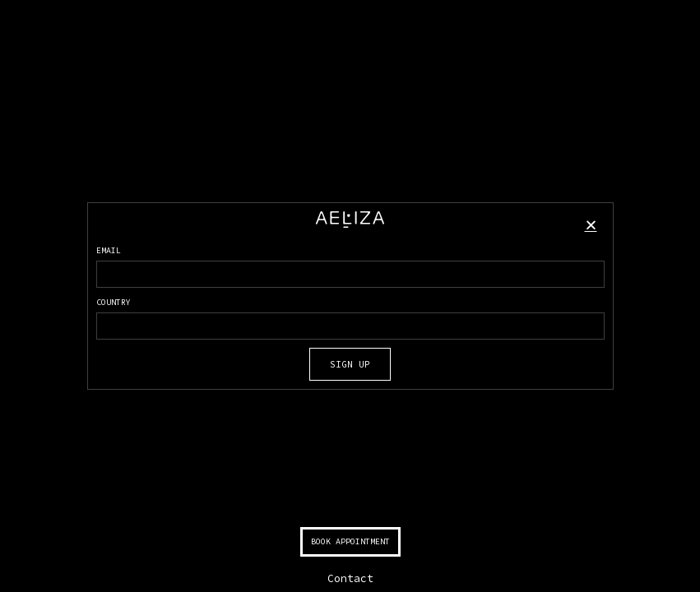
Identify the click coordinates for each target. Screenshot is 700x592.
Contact (350, 578)
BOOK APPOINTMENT (350, 541)
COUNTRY (114, 302)
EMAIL (109, 250)
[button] (591, 225)
